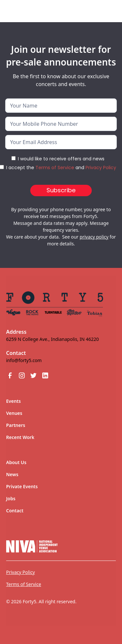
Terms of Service (55, 168)
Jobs (11, 498)
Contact (15, 511)
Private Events (22, 486)
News (12, 474)
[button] (106, 11)
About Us (16, 462)
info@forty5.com (24, 360)
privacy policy (94, 237)
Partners (16, 425)
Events (14, 401)
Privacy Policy (101, 168)
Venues (14, 413)
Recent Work (20, 437)
